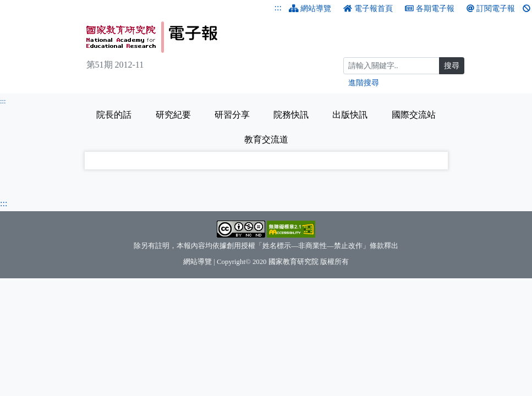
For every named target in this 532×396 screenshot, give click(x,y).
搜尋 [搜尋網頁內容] (452, 66)
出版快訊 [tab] (350, 115)
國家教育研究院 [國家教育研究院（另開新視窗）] (294, 262)
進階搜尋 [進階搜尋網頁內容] (364, 83)
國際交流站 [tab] (414, 115)
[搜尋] (391, 66)
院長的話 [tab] (114, 115)
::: (278, 7)
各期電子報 (430, 9)
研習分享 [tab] (232, 115)
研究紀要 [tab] (173, 115)
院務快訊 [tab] (291, 115)
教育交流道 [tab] (266, 139)
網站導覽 (310, 9)
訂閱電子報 (491, 9)
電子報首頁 (368, 9)
